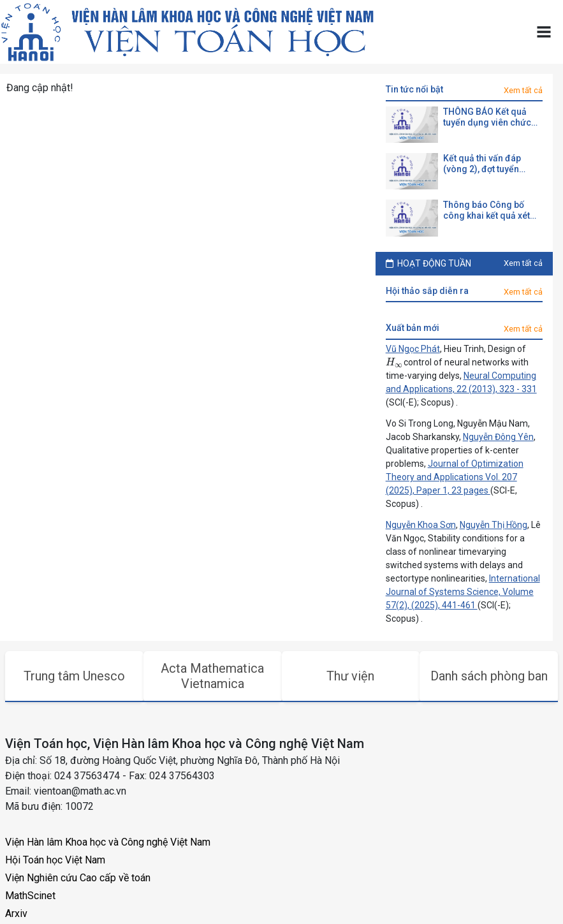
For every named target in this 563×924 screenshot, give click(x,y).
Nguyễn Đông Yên (498, 437)
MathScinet (30, 896)
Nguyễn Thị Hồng (494, 525)
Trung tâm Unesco (74, 676)
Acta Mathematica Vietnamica (212, 676)
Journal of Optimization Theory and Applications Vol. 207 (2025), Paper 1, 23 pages (455, 477)
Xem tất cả (523, 90)
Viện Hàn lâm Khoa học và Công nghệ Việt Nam (108, 842)
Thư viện (350, 676)
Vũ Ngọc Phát (413, 349)
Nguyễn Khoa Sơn (421, 525)
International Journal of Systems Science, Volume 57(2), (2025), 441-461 (463, 592)
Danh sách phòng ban (489, 676)
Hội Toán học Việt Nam (55, 860)
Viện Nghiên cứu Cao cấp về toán (78, 878)
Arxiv (16, 913)
